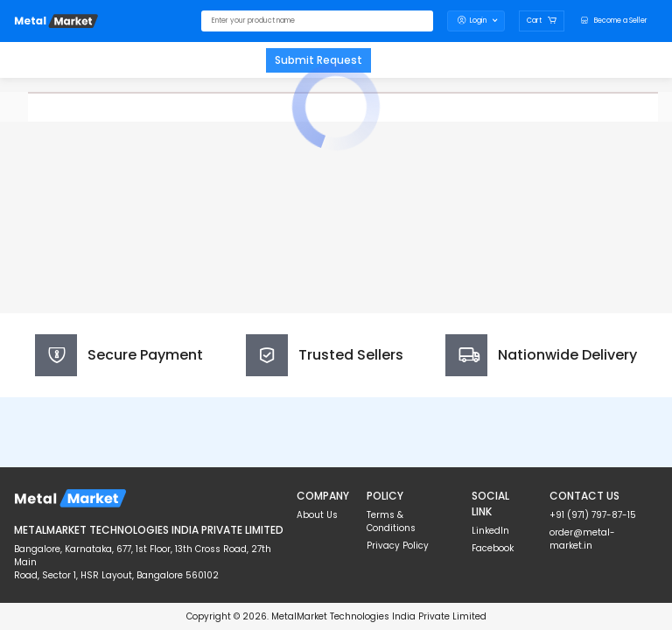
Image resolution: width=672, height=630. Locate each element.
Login (476, 21)
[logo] (56, 21)
